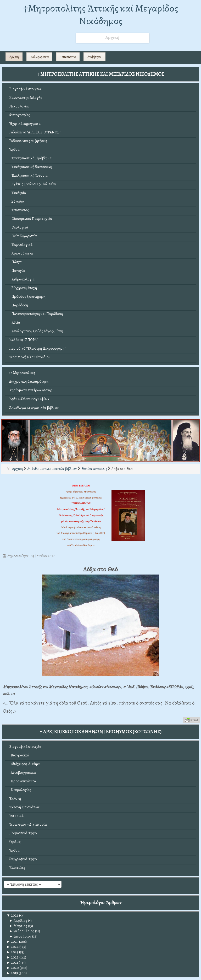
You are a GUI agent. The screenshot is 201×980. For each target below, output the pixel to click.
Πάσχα (15, 262)
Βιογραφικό (19, 755)
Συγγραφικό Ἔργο (23, 859)
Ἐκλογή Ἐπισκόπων (24, 807)
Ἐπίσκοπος (19, 210)
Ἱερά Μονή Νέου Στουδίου (30, 357)
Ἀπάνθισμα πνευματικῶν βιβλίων (34, 407)
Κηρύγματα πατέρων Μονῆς (31, 390)
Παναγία (17, 271)
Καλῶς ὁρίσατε (40, 57)
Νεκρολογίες (19, 106)
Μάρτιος (18, 926)
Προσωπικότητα (23, 781)
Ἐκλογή (15, 798)
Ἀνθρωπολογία (22, 279)
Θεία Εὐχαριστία (23, 236)
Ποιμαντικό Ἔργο (23, 833)
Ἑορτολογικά (21, 245)
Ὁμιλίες (15, 842)
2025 (12, 942)
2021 (12, 963)
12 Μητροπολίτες (22, 373)
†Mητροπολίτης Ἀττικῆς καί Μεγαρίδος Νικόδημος (101, 15)
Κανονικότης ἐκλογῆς (26, 98)
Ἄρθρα (14, 150)
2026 (12, 915)
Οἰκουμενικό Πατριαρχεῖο (31, 219)
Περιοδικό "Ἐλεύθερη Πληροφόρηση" (37, 348)
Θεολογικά (19, 227)
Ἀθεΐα (15, 323)
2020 (13, 968)
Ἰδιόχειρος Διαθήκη (25, 764)
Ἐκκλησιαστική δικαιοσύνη (31, 167)
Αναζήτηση (94, 57)
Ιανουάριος (20, 936)
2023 (12, 952)
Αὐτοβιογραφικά (23, 773)
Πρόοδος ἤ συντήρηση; (28, 297)
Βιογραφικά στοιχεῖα (25, 89)
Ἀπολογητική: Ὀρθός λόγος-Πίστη (36, 331)
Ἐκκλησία (18, 193)
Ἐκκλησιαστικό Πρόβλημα (30, 158)
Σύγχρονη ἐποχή (23, 288)
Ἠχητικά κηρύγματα (25, 124)
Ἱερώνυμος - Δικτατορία (28, 824)
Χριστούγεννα (21, 253)
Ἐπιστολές (17, 868)
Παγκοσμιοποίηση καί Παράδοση (36, 314)
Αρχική (14, 57)
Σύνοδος (17, 201)
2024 (13, 947)
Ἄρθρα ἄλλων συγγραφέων (29, 399)
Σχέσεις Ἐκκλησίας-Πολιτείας (33, 184)
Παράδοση (19, 305)
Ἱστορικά (16, 816)
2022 (13, 957)
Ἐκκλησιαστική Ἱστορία (28, 175)
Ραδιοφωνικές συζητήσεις (28, 141)
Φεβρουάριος (22, 931)
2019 (12, 973)
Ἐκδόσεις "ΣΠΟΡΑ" (23, 340)
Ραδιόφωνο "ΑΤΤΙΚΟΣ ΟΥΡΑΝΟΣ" (35, 132)
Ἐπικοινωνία (68, 57)
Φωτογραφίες (19, 115)
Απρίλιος (18, 921)
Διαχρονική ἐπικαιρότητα (29, 381)
